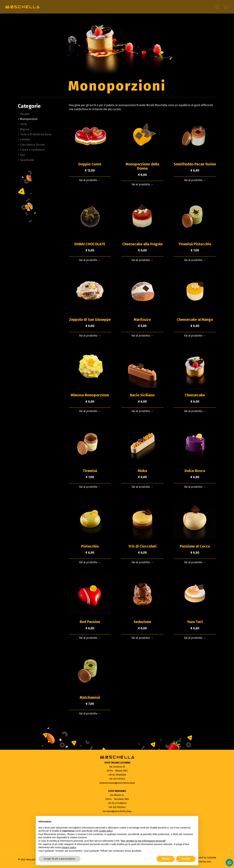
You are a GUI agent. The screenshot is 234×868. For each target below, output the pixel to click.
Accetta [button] (186, 859)
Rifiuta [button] (166, 859)
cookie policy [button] (106, 831)
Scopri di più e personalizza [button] (59, 859)
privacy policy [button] (69, 847)
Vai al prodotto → (90, 180)
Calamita (211, 858)
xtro (209, 862)
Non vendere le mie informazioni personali (143, 841)
